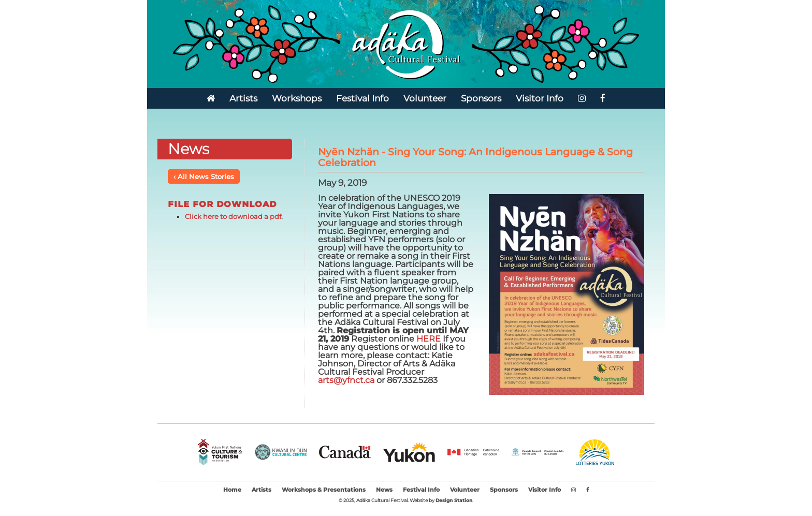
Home (232, 490)
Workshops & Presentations (324, 490)
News (384, 490)
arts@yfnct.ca (346, 380)
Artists (243, 98)
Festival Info (363, 98)
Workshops (297, 98)
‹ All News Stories (204, 176)
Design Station (454, 500)
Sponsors (481, 98)
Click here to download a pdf (233, 216)
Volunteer (425, 98)
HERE (430, 339)
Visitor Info (540, 98)
